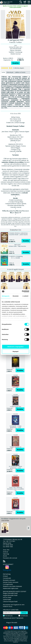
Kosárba (16, 63)
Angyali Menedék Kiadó (10, 595)
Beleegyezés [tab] (6, 296)
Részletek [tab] (16, 296)
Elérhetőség (7, 574)
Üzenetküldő (7, 578)
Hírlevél (5, 576)
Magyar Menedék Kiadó (10, 593)
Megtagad (15, 351)
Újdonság (6, 554)
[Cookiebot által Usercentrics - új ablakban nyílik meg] (22, 291)
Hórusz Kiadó (7, 597)
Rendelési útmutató (9, 580)
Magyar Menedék (12, 623)
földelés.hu (16, 642)
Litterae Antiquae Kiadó (10, 602)
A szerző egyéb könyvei (15, 269)
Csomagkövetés (8, 584)
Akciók (5, 556)
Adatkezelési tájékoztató (11, 588)
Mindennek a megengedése (15, 347)
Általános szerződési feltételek (12, 586)
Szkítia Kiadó (7, 599)
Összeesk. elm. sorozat (10, 558)
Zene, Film (6, 550)
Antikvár (6, 552)
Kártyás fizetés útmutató (11, 582)
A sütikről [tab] (25, 296)
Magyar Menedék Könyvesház (6, 3)
